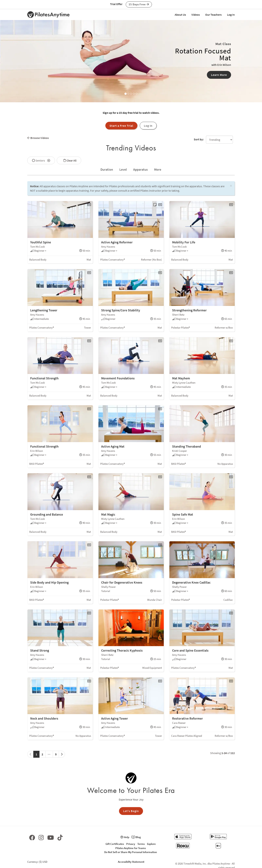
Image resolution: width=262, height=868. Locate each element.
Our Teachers (213, 15)
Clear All (69, 160)
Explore (151, 844)
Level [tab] (123, 169)
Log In (231, 15)
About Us (180, 15)
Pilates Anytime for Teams (131, 848)
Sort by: (199, 139)
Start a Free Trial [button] (121, 126)
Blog (136, 837)
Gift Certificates (115, 844)
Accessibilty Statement (131, 862)
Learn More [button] (219, 75)
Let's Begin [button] (131, 811)
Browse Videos (38, 138)
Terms (141, 844)
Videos (196, 15)
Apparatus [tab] (140, 169)
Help (125, 837)
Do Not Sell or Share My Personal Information (131, 852)
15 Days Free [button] (139, 4)
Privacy (131, 844)
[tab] (107, 170)
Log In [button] (148, 126)
